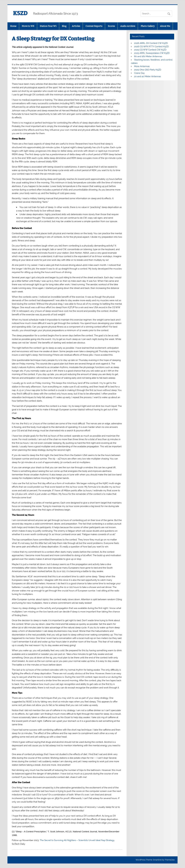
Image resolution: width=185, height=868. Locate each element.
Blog (64, 26)
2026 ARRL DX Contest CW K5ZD (151, 43)
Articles (76, 26)
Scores (111, 26)
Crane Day (139, 73)
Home (13, 26)
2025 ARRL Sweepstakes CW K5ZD (152, 53)
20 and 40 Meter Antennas (148, 76)
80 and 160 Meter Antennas (148, 56)
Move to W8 (28, 26)
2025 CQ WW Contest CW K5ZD (150, 50)
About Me (165, 26)
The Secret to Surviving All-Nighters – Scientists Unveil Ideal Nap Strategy (77, 840)
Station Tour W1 (48, 26)
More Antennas (142, 66)
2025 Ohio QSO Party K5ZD (148, 70)
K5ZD (20, 13)
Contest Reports (94, 26)
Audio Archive (128, 26)
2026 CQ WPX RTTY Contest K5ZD (151, 47)
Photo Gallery (148, 26)
